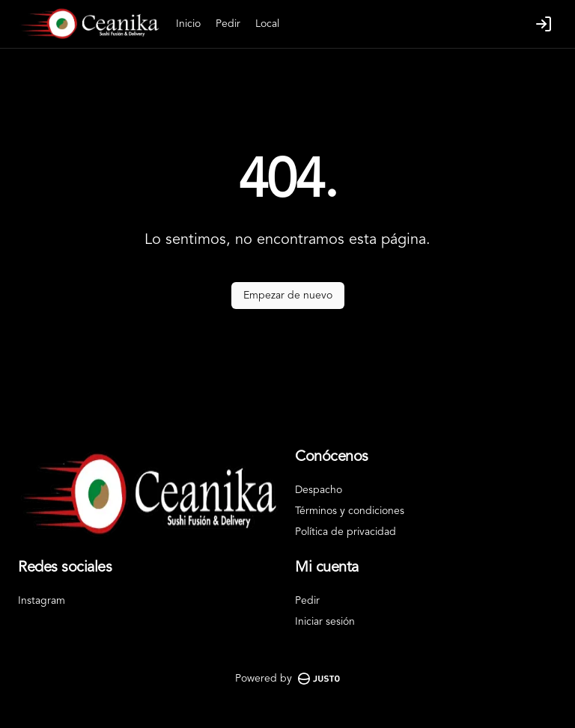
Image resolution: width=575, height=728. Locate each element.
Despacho (319, 490)
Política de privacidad (346, 532)
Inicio (188, 24)
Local (267, 24)
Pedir (228, 24)
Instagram (42, 601)
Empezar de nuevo (288, 296)
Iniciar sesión (325, 622)
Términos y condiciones (350, 511)
